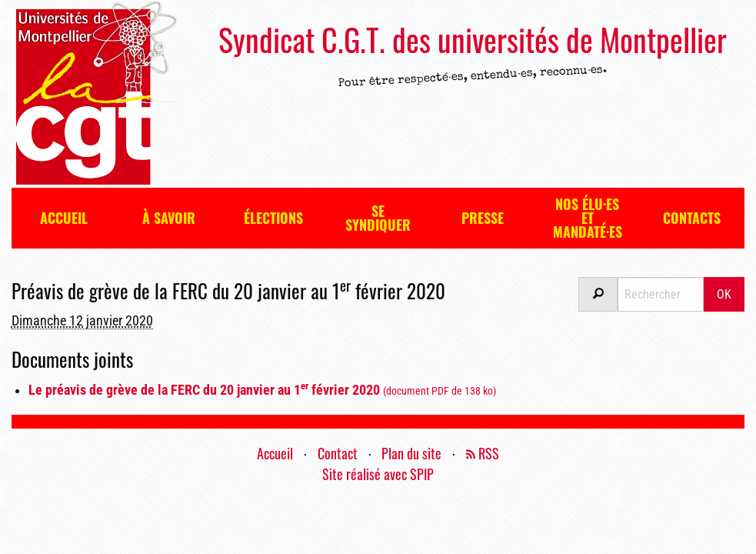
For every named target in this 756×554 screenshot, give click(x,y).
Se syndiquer (378, 218)
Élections (273, 218)
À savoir (169, 218)
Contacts (692, 218)
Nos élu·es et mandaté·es (588, 218)
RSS (483, 453)
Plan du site (411, 453)
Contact (338, 453)
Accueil (64, 218)
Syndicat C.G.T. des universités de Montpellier (473, 39)
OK (724, 294)
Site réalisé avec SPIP (378, 474)
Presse (483, 218)
